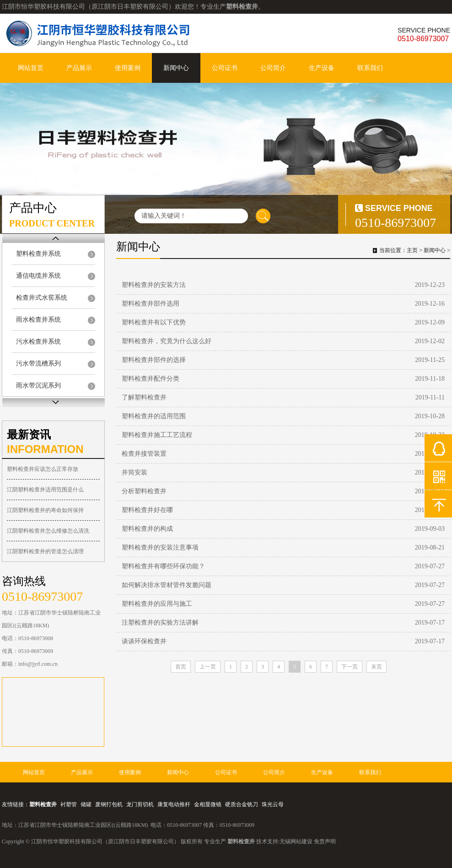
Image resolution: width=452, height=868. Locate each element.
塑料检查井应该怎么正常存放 (43, 469)
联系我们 (370, 68)
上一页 (208, 667)
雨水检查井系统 (38, 320)
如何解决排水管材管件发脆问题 (167, 585)
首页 (181, 667)
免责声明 (325, 841)
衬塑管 (69, 804)
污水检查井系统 (38, 342)
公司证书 (225, 68)
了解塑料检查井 (144, 397)
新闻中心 (176, 68)
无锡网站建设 (296, 841)
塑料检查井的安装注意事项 (160, 547)
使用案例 (128, 68)
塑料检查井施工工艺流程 (157, 435)
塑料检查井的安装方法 (154, 285)
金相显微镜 (208, 804)
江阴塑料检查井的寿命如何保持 (45, 510)
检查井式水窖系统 (42, 298)
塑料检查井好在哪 (147, 510)
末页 (377, 667)
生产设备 (322, 68)
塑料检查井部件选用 (151, 304)
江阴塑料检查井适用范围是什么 (45, 490)
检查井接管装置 (144, 454)
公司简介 (273, 68)
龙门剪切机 (140, 804)
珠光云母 (273, 804)
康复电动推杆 (174, 804)
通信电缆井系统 (38, 276)
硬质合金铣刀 (242, 804)
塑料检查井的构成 (147, 529)
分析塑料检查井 (144, 491)
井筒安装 (135, 472)
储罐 (86, 804)
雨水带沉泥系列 (38, 385)
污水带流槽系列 (38, 364)
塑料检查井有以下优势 (154, 322)
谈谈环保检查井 (144, 641)
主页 (412, 250)
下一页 (350, 667)
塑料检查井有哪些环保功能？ (163, 566)
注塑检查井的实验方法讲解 (160, 623)
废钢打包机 (109, 804)
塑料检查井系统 (38, 254)
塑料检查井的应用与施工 (157, 604)
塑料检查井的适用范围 (154, 416)
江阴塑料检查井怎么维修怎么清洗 (48, 531)
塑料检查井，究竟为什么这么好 (167, 341)
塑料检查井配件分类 (151, 379)
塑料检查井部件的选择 (154, 360)
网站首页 (31, 68)
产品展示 (79, 68)
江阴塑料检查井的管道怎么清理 (45, 551)
